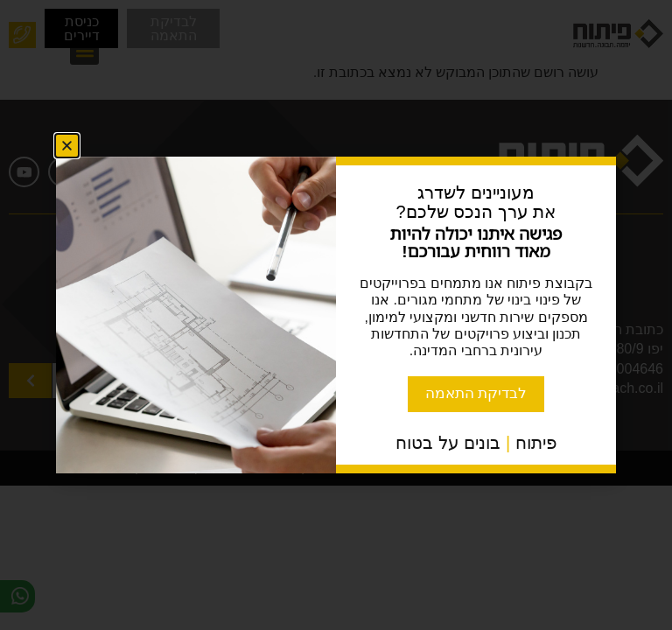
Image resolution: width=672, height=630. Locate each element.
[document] (336, 315)
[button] (67, 145)
